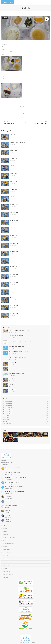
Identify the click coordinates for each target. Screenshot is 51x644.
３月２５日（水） (14, 236)
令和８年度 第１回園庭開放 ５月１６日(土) (18, 373)
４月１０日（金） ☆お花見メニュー (19, 143)
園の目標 (6, 535)
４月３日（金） (14, 181)
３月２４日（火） (14, 244)
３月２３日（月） (14, 251)
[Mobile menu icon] (49, 2)
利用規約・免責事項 (8, 574)
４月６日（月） (14, 174)
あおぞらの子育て (6, 541)
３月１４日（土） (14, 298)
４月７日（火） (14, 166)
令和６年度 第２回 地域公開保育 (17, 336)
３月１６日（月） (14, 290)
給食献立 (6, 556)
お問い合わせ (7, 571)
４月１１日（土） (14, 135)
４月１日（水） (14, 197)
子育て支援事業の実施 (9, 544)
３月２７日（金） (14, 220)
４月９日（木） (14, 150)
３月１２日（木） (14, 313)
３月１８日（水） (14, 275)
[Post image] (5, 137)
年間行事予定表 (8, 550)
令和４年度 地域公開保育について (17, 346)
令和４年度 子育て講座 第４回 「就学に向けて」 (20, 341)
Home (4, 526)
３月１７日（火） (14, 282)
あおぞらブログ (6, 553)
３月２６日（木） (14, 228)
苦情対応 (6, 577)
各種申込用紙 (6, 565)
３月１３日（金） (14, 306)
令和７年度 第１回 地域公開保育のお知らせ (19, 330)
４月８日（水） (14, 158)
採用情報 (5, 562)
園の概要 (4, 529)
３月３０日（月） (14, 212)
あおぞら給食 (5, 18)
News (5, 532)
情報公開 (4, 568)
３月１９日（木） (14, 267)
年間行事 (4, 547)
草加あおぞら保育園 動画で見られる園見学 (19, 352)
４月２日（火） (14, 189)
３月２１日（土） (14, 259)
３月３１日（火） (14, 205)
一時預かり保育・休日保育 (10, 538)
